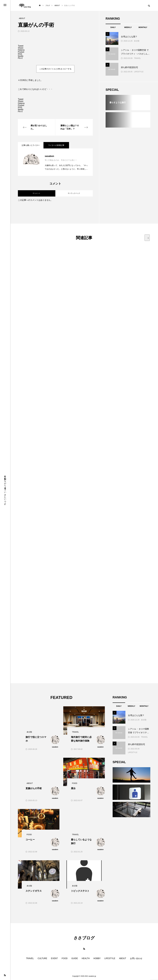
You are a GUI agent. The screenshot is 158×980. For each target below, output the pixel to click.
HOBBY (97, 958)
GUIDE (75, 958)
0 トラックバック (74, 193)
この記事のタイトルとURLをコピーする (55, 69)
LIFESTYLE (139, 72)
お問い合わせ (136, 958)
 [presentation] (148, 238)
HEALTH (86, 958)
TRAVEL (137, 58)
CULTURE (42, 958)
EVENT (54, 958)
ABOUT (123, 958)
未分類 (137, 41)
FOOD (65, 958)
